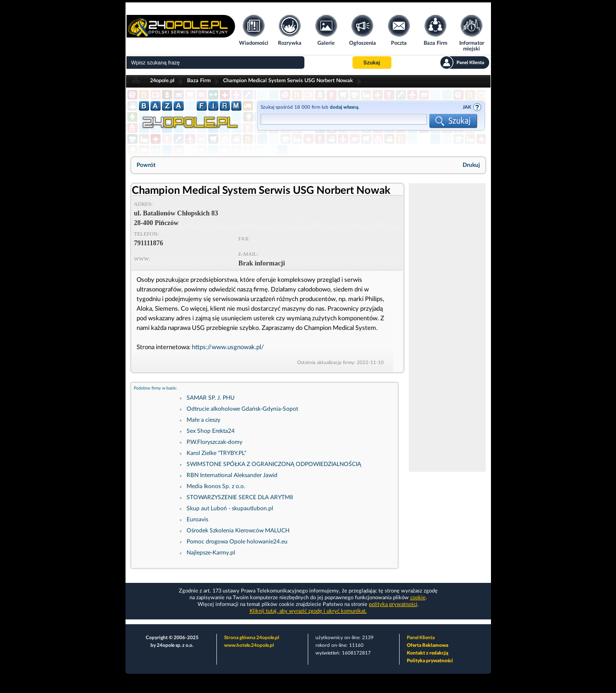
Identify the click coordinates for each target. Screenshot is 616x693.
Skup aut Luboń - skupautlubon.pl (230, 508)
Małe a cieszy (203, 420)
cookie (418, 598)
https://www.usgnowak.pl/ (228, 347)
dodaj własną (344, 107)
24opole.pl (162, 81)
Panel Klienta (421, 638)
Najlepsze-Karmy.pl (211, 553)
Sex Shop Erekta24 (211, 431)
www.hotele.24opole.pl (249, 645)
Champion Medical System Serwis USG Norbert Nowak (288, 81)
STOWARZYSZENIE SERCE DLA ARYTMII (240, 497)
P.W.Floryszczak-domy (214, 442)
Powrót (146, 165)
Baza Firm (199, 81)
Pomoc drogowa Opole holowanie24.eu (237, 542)
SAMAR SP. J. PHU (211, 398)
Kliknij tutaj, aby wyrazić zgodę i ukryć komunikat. (308, 611)
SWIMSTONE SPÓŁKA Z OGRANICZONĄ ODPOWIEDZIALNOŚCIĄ (274, 464)
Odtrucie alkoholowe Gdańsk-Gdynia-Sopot (242, 409)
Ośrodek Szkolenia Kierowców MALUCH (238, 530)
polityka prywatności (393, 604)
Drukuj (471, 165)
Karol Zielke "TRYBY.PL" (216, 453)
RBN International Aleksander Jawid (232, 475)
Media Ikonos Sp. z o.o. (216, 486)
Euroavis (197, 519)
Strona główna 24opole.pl (251, 638)
